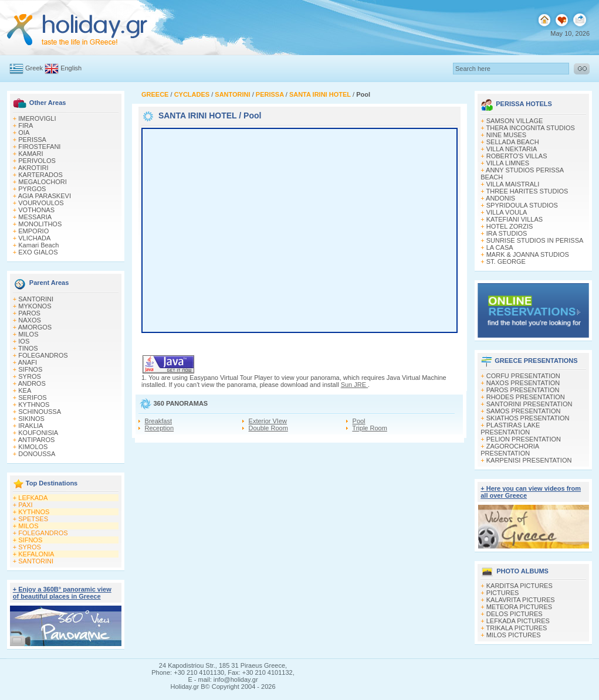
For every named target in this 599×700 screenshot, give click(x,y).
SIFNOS (30, 369)
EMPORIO (33, 231)
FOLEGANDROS (43, 355)
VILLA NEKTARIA (512, 149)
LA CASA (500, 247)
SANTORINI (36, 299)
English (71, 68)
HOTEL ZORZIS (510, 226)
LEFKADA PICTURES (518, 621)
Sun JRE (354, 385)
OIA (24, 132)
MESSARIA (35, 217)
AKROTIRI (33, 168)
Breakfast (158, 421)
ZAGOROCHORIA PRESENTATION (510, 450)
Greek (34, 68)
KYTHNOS (34, 405)
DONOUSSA (37, 454)
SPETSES (33, 519)
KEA (25, 390)
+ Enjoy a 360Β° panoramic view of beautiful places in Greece (62, 593)
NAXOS (30, 320)
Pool (359, 421)
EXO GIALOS (38, 252)
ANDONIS (500, 198)
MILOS (28, 334)
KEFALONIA (36, 554)
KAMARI (31, 154)
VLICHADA (34, 238)
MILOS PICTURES (514, 635)
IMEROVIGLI (37, 118)
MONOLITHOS (40, 224)
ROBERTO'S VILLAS (517, 156)
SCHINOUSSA (40, 412)
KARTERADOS (40, 175)
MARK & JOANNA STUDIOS (528, 254)
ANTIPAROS (37, 440)
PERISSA (32, 140)
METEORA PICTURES (519, 607)
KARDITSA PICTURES (520, 586)
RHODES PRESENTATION (526, 397)
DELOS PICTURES (515, 614)
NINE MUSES (506, 135)
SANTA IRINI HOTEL (198, 115)
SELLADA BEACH (513, 142)
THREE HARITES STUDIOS (527, 191)
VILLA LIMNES (508, 163)
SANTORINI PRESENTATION (529, 404)
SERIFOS (32, 397)
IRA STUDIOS (507, 233)
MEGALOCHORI (43, 182)
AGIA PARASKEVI (45, 196)
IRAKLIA (31, 426)
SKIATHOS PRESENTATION (528, 418)
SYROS (30, 376)
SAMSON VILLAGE (515, 121)
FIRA (26, 125)
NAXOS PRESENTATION (523, 383)
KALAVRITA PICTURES (521, 600)
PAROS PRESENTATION (523, 390)
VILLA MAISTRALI (513, 184)
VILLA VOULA (507, 212)
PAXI (25, 505)
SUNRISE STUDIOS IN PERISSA (535, 240)
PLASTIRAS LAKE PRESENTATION (510, 429)
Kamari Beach (38, 245)
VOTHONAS (36, 210)
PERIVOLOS (37, 161)
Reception (160, 428)
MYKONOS (35, 306)
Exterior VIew (268, 421)
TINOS (28, 348)
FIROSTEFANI (39, 147)
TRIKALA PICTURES (517, 628)
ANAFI (28, 362)
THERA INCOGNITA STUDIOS (531, 128)
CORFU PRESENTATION (523, 376)
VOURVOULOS (41, 203)
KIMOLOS (33, 447)
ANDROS (32, 383)
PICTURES (503, 593)
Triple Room (370, 428)
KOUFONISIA (38, 433)
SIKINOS (31, 419)
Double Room (268, 428)
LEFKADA (33, 498)
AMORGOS (35, 327)
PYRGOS (32, 189)
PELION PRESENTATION (524, 439)
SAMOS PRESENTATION (524, 411)
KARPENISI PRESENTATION (529, 460)
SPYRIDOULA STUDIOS (522, 205)
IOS (24, 341)
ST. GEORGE (506, 261)
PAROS (29, 313)
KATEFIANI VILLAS (515, 219)
